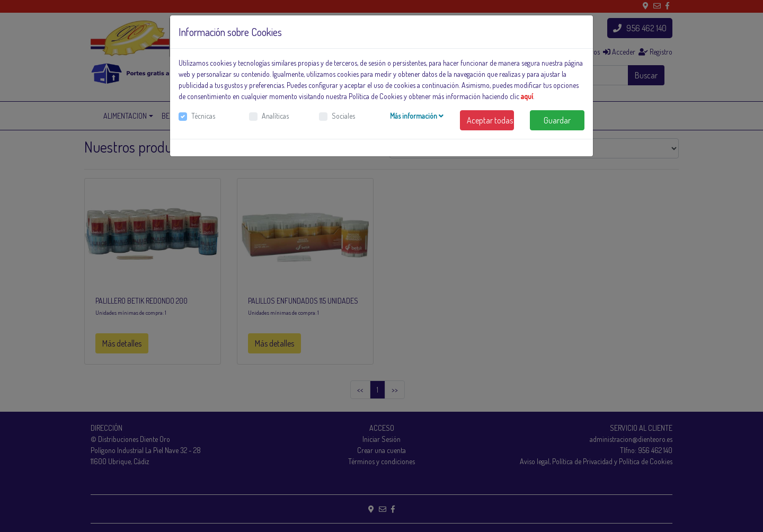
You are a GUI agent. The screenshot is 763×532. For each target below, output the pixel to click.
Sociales (343, 116)
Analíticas (275, 116)
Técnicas (203, 116)
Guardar (557, 120)
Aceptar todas (490, 120)
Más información (417, 116)
